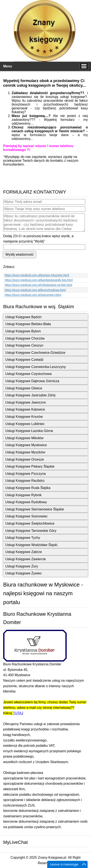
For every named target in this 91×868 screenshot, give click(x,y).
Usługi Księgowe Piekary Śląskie (30, 466)
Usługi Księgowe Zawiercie (26, 559)
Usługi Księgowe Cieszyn (24, 345)
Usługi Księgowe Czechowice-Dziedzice (35, 353)
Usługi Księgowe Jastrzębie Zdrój (30, 395)
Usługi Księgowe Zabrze (24, 552)
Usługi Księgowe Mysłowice (26, 445)
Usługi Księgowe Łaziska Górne (29, 431)
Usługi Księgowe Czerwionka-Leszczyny (36, 367)
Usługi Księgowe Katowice (25, 409)
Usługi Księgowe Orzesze (25, 459)
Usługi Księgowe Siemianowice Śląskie (35, 509)
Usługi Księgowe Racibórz (25, 481)
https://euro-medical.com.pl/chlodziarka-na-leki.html (38, 285)
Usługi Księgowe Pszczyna (26, 474)
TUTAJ (18, 713)
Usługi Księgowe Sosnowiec (26, 516)
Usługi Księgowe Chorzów (25, 338)
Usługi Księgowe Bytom (23, 331)
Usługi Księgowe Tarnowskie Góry (31, 531)
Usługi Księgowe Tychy (23, 538)
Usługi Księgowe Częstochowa (28, 374)
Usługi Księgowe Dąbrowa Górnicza (32, 381)
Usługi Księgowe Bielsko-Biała (28, 324)
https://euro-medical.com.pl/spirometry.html (33, 295)
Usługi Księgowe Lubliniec (25, 424)
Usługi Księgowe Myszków (25, 452)
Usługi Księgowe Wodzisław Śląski (31, 545)
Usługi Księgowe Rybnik (23, 495)
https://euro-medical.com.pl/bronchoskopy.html (35, 290)
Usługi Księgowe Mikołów (24, 438)
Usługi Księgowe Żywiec (24, 573)
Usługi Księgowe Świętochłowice (30, 523)
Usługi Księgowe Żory (22, 566)
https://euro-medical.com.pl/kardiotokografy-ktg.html (39, 280)
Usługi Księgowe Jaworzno (26, 402)
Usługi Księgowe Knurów (24, 417)
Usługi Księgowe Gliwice (24, 388)
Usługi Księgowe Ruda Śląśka (28, 488)
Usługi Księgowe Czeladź (24, 360)
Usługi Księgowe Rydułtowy (26, 502)
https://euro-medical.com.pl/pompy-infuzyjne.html (37, 275)
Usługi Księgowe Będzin (23, 317)
